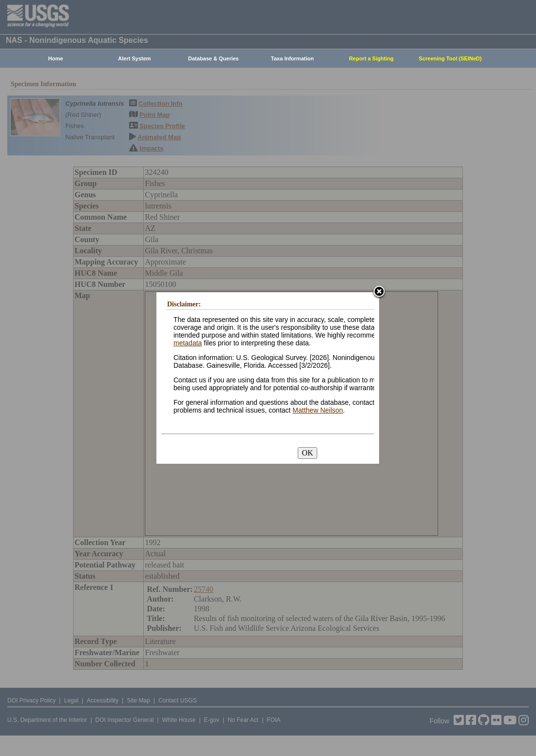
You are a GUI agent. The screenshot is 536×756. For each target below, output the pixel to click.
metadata (188, 343)
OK (307, 453)
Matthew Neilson (318, 410)
